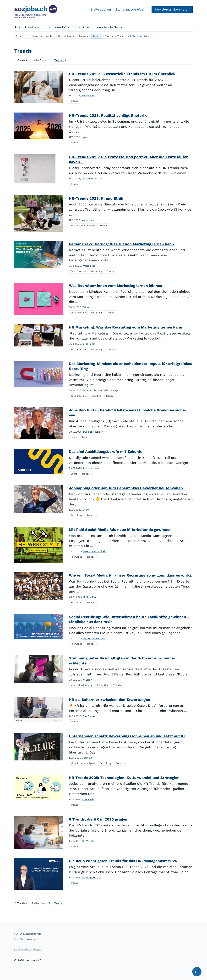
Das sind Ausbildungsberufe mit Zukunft (105, 452)
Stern (86, 510)
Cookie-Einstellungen (28, 949)
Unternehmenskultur (42, 36)
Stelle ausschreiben (130, 9)
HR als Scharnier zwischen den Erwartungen (109, 700)
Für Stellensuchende (28, 934)
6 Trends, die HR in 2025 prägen (98, 819)
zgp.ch (85, 137)
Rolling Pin (90, 597)
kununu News (91, 468)
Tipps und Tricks (115, 36)
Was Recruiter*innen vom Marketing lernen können (116, 286)
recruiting (96, 396)
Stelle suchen (100, 9)
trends (97, 36)
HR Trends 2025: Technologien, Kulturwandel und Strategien (124, 778)
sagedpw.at (88, 220)
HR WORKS (88, 96)
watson (88, 680)
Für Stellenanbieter (27, 939)
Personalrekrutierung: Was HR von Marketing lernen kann (121, 244)
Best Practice (78, 271)
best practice (78, 396)
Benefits (21, 36)
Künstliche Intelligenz (83, 226)
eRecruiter (89, 344)
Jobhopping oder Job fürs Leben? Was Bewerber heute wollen (126, 488)
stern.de (87, 758)
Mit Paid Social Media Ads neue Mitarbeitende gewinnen (120, 530)
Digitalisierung (66, 36)
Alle (17, 27)
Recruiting (96, 271)
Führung (84, 36)
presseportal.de (92, 878)
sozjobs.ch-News (109, 27)
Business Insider (93, 432)
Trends (75, 101)
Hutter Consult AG (94, 638)
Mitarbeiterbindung (82, 685)
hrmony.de (88, 799)
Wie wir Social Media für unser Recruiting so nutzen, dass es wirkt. (131, 575)
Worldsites (89, 266)
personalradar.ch (92, 179)
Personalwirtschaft (95, 551)
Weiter (61, 60)
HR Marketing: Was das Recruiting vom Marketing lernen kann (125, 327)
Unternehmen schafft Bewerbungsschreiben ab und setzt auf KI (127, 736)
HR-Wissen (33, 27)
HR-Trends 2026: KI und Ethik (96, 198)
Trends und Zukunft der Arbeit (69, 27)
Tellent (87, 307)
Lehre (74, 437)
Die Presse (89, 716)
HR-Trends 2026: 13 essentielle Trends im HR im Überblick (122, 74)
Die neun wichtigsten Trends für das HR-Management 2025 (123, 861)
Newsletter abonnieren (172, 9)
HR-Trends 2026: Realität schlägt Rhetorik (108, 116)
